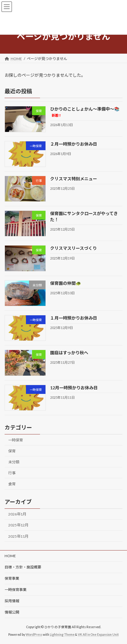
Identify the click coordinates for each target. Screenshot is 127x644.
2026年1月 (17, 514)
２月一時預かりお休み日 (74, 144)
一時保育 (16, 440)
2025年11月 (18, 536)
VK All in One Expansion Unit (98, 635)
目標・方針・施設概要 (23, 567)
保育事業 (12, 578)
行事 (12, 473)
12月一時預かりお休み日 (74, 387)
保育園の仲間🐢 (65, 283)
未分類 (14, 462)
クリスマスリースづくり (73, 248)
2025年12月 (18, 525)
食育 (12, 484)
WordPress (34, 635)
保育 (12, 451)
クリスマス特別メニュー (74, 179)
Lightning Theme (62, 635)
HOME (10, 556)
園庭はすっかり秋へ (69, 353)
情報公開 (12, 612)
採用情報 (12, 601)
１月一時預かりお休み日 (74, 318)
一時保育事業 (16, 590)
